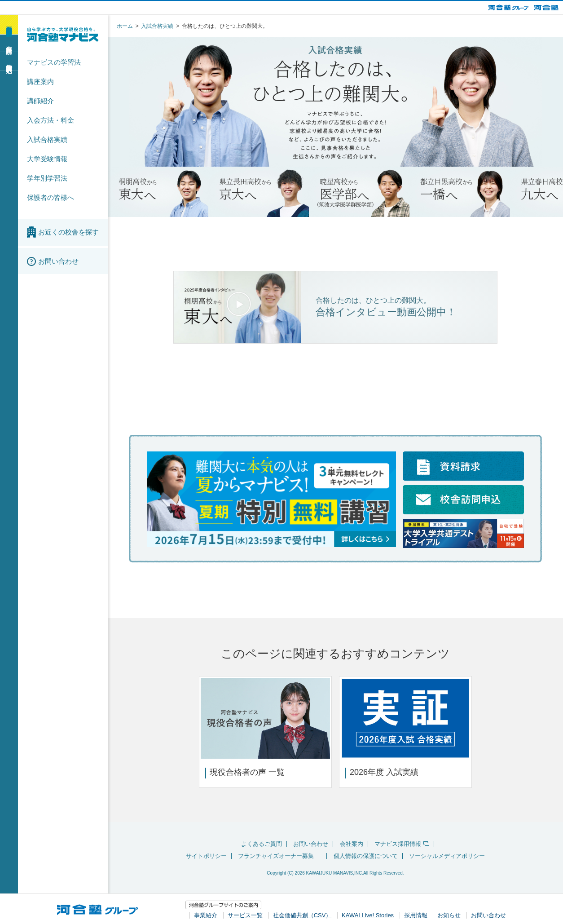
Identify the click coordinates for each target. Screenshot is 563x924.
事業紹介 (206, 914)
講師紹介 (40, 101)
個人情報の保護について (366, 856)
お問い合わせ (311, 844)
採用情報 (416, 914)
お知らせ (449, 914)
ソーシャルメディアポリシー (447, 856)
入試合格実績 (47, 139)
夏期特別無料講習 (9, 24)
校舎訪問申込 (9, 61)
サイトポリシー (206, 856)
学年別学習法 (47, 178)
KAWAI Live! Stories (368, 914)
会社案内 (352, 844)
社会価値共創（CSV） (302, 914)
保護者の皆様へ (51, 197)
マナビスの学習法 (54, 62)
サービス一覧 (245, 914)
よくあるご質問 (262, 844)
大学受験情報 (47, 159)
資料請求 (9, 43)
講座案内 (40, 82)
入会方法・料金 (51, 120)
